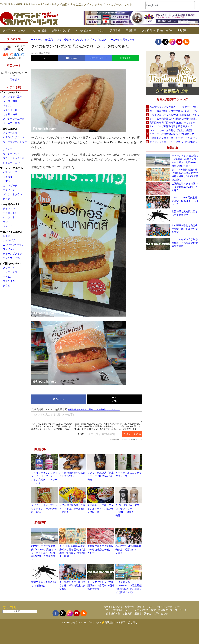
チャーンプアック (13, 254)
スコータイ (9, 268)
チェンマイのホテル (11, 232)
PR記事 (182, 30)
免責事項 (130, 607)
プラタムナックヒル (14, 158)
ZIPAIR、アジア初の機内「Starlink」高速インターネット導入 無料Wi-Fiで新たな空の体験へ (44, 553)
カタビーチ (9, 190)
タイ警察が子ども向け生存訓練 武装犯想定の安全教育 (72, 585)
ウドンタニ (9, 281)
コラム (101, 30)
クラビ (7, 285)
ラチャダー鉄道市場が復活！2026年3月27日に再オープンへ (174, 134)
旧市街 (7, 236)
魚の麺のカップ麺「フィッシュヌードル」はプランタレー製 (100, 509)
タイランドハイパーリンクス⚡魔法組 (91, 622)
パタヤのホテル (9, 129)
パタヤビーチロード (14, 137)
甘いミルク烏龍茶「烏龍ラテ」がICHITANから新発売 (100, 476)
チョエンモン (10, 213)
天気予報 (115, 30)
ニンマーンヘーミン (14, 245)
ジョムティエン (11, 163)
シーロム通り (10, 101)
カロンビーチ (10, 185)
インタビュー (83, 30)
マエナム (8, 226)
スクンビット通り (13, 97)
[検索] (166, 5)
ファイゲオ (9, 249)
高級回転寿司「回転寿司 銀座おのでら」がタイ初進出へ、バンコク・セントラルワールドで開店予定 (174, 123)
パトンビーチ (10, 172)
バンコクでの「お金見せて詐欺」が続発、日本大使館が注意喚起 (174, 130)
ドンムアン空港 (11, 123)
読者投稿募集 (113, 614)
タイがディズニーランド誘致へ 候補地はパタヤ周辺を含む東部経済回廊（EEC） (174, 142)
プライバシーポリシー (168, 607)
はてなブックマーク (98, 58)
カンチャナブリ (11, 272)
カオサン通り (10, 114)
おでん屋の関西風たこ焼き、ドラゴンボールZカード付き (72, 509)
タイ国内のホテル (10, 264)
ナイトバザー (10, 240)
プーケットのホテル (11, 168)
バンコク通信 (39, 30)
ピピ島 (7, 199)
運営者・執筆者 (143, 614)
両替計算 (131, 30)
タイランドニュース (14, 30)
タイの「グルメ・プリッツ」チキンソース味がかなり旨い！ (44, 509)
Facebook (71, 58)
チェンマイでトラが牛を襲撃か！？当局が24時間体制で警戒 (101, 585)
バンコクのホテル (10, 92)
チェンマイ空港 (11, 258)
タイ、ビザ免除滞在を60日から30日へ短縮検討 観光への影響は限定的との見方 (174, 119)
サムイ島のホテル (10, 204)
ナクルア (8, 149)
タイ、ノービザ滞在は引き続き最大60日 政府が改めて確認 (174, 126)
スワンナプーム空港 (14, 119)
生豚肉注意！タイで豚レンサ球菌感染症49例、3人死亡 (100, 549)
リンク (150, 607)
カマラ (7, 181)
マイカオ (8, 177)
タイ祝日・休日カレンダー (157, 30)
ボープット (9, 217)
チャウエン (9, 208)
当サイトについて (113, 607)
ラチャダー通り (11, 110)
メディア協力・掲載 (145, 610)
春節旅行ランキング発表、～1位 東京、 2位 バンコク (174, 107)
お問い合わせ (161, 614)
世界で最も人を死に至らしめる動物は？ (185, 213)
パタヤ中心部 (10, 133)
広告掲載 (127, 614)
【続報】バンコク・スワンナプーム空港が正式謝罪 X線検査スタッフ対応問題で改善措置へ (174, 138)
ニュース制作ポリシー (118, 610)
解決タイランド (61, 30)
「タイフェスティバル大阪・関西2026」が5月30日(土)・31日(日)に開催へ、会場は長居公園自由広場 (174, 115)
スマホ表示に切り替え (125, 622)
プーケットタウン (13, 194)
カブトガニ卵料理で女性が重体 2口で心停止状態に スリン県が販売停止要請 (174, 111)
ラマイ (7, 222)
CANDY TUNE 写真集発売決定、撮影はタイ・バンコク (129, 549)
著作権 (140, 607)
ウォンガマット (11, 154)
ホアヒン (8, 277)
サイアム (8, 105)
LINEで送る (125, 58)
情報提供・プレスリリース (173, 610)
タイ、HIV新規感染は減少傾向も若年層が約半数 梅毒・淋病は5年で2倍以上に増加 (185, 175)
